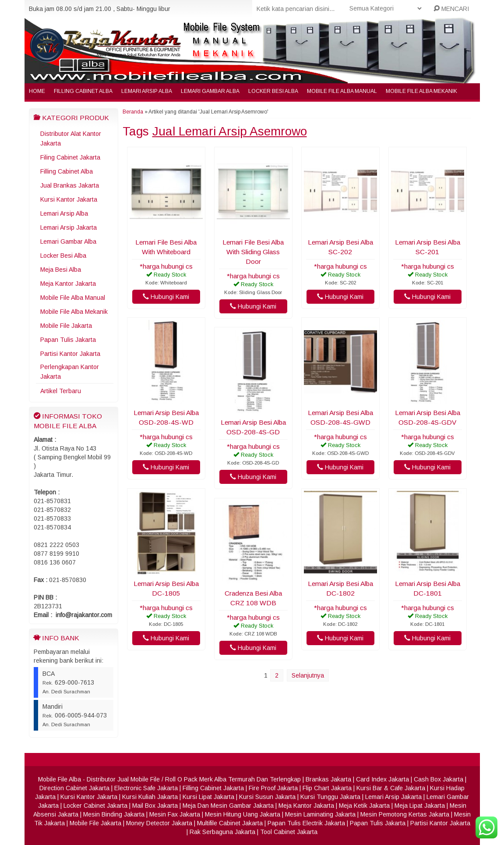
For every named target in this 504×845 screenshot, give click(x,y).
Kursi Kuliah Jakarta (150, 797)
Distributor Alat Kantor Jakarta (71, 138)
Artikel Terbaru (61, 391)
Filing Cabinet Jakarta (70, 157)
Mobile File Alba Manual (342, 91)
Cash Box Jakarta (439, 779)
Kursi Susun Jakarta (267, 797)
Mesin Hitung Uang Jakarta (243, 814)
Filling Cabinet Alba (83, 91)
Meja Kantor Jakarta (68, 284)
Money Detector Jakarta (159, 823)
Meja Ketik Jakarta (364, 806)
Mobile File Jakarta (66, 326)
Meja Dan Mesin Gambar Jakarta (228, 806)
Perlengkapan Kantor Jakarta (70, 372)
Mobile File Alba (60, 779)
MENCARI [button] (451, 9)
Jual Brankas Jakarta (70, 185)
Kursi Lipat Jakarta (208, 797)
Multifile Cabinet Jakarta (230, 823)
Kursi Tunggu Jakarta (330, 797)
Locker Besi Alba (273, 91)
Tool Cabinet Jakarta (289, 832)
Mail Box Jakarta (155, 806)
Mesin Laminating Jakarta (320, 814)
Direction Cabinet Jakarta (74, 788)
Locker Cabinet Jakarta (95, 806)
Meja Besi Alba (61, 270)
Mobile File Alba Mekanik (421, 91)
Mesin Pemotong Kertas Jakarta (405, 814)
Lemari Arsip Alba (147, 91)
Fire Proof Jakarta (273, 788)
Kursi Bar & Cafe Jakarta (391, 788)
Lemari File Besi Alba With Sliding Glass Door (253, 252)
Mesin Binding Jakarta (114, 814)
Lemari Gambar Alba (210, 91)
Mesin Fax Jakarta (175, 814)
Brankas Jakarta (328, 779)
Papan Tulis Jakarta (68, 340)
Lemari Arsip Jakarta (69, 227)
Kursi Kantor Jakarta (69, 199)
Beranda (133, 112)
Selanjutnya (308, 675)
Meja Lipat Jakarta (420, 806)
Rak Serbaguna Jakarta (222, 832)
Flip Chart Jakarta (327, 788)
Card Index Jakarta (382, 779)
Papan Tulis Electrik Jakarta (306, 823)
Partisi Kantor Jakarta (70, 354)
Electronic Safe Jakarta (146, 788)
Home (37, 91)
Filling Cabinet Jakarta (213, 788)
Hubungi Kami (166, 297)
